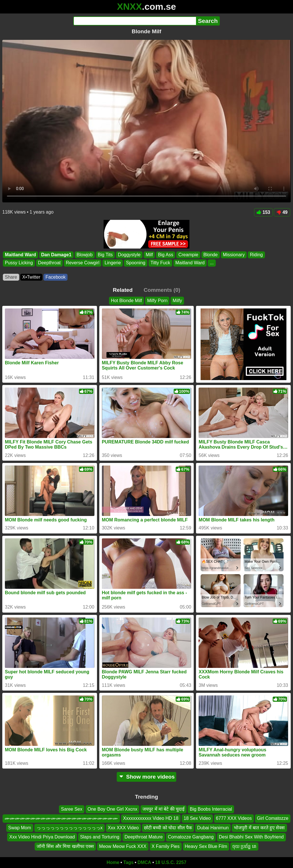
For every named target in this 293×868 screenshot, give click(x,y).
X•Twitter (31, 277)
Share (11, 277)
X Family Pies (166, 846)
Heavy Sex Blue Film (206, 846)
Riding (256, 255)
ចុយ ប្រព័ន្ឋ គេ (244, 846)
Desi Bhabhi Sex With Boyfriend (251, 837)
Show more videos (147, 777)
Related (123, 290)
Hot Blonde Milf (127, 301)
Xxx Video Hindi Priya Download (42, 837)
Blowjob (85, 255)
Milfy (177, 301)
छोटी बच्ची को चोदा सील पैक (168, 828)
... (212, 263)
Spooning (136, 263)
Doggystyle (129, 255)
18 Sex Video (197, 819)
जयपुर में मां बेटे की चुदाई (164, 809)
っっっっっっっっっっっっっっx (70, 828)
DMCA (144, 862)
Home (113, 862)
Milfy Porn (157, 301)
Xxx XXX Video (123, 828)
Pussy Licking (19, 263)
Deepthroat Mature (143, 837)
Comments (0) (162, 290)
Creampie (188, 255)
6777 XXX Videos (234, 819)
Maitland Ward (20, 255)
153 (264, 212)
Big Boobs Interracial (211, 809)
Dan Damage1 (56, 255)
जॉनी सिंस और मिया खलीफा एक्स (65, 846)
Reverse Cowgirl (83, 263)
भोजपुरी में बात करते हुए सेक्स (259, 828)
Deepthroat (49, 263)
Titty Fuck (160, 263)
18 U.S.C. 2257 (171, 862)
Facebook (56, 277)
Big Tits (105, 255)
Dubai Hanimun (213, 828)
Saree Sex (72, 809)
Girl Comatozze (273, 819)
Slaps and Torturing (100, 837)
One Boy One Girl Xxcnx (112, 809)
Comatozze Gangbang (191, 837)
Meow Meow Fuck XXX (123, 846)
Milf (149, 255)
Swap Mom (20, 828)
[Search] (135, 21)
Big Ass (166, 255)
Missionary (234, 255)
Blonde (211, 255)
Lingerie (113, 263)
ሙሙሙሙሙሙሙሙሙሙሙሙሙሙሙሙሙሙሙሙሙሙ (61, 819)
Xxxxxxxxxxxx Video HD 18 (151, 819)
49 (282, 212)
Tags (128, 862)
